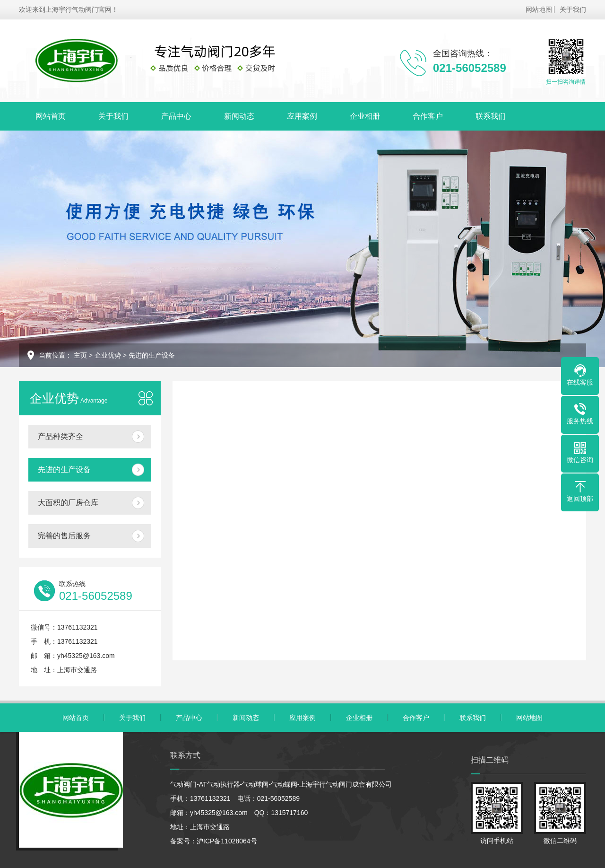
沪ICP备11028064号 (227, 841)
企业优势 (108, 355)
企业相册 (365, 116)
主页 (80, 355)
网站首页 (51, 116)
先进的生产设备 (152, 355)
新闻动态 (239, 116)
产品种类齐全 (60, 436)
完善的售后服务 (64, 536)
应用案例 (302, 116)
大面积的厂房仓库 (68, 503)
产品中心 (176, 116)
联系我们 (491, 116)
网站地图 (539, 9)
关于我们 (573, 9)
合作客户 (428, 116)
